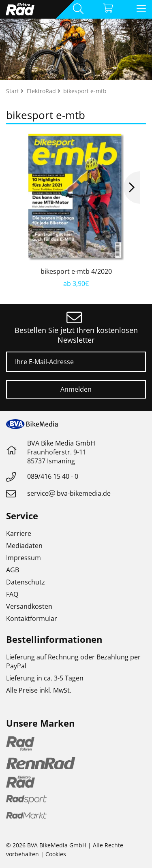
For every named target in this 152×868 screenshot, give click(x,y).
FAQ (12, 594)
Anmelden (76, 389)
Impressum (24, 558)
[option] (76, 211)
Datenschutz (26, 582)
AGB (13, 570)
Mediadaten (24, 546)
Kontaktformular (32, 618)
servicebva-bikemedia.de (69, 493)
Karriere (19, 533)
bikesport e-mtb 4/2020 (76, 271)
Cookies (56, 854)
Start (13, 91)
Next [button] (132, 188)
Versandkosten (29, 606)
